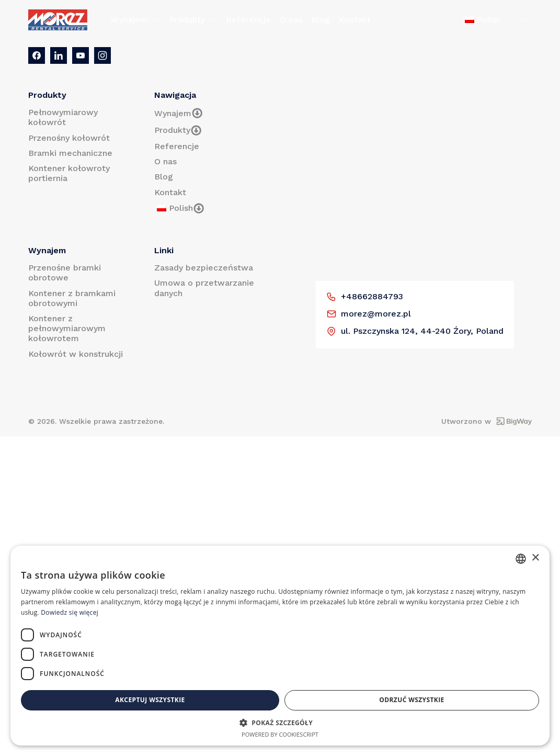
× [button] (535, 558)
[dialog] (280, 646)
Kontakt (355, 20)
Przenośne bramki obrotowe (65, 273)
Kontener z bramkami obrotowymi (72, 298)
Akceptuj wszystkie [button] (150, 700)
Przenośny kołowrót (69, 138)
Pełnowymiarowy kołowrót (63, 117)
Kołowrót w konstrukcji (76, 354)
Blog (321, 20)
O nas (291, 20)
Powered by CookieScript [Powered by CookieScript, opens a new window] (280, 734)
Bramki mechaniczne (70, 153)
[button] (280, 723)
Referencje (248, 20)
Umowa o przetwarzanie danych (204, 288)
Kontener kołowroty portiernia (69, 173)
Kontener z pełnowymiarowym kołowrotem (67, 328)
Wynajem (135, 20)
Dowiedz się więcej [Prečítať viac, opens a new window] (70, 612)
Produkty (193, 20)
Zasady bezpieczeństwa (204, 268)
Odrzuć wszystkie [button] (412, 700)
